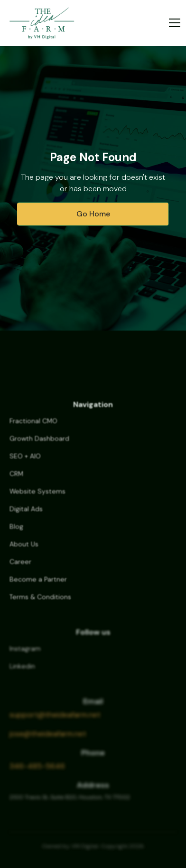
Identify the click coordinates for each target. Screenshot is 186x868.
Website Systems (37, 497)
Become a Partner (38, 585)
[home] (42, 23)
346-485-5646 (37, 771)
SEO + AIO (25, 462)
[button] (173, 23)
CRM (16, 479)
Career (20, 567)
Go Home (93, 214)
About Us (24, 550)
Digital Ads (26, 515)
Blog (16, 532)
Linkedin (22, 672)
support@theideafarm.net (55, 720)
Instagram (25, 654)
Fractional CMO (33, 427)
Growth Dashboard (39, 444)
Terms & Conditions (40, 603)
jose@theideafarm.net (48, 739)
